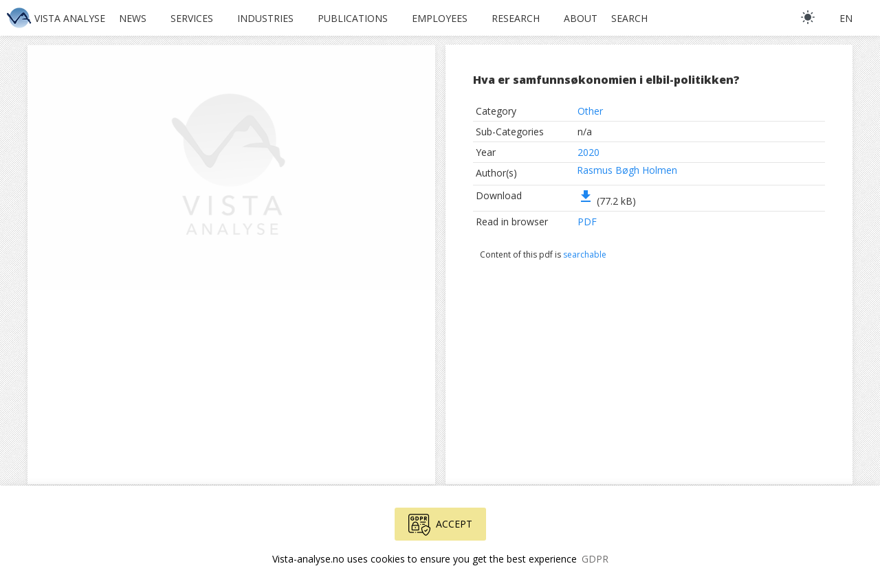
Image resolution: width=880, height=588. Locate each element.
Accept (440, 525)
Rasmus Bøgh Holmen (627, 170)
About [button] (581, 18)
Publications (353, 18)
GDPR (595, 559)
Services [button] (192, 18)
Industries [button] (265, 18)
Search (629, 18)
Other (590, 111)
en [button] (846, 18)
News (133, 18)
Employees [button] (440, 18)
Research (516, 18)
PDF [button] (587, 222)
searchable (585, 255)
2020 (588, 152)
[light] (808, 17)
